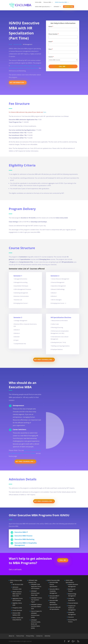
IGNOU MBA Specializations (42, 7)
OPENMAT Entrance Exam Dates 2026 (35, 593)
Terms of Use (20, 636)
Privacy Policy (30, 636)
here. (45, 112)
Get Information (17, 82)
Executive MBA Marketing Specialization (54, 602)
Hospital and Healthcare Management (72, 608)
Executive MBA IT (21, 532)
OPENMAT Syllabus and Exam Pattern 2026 (36, 607)
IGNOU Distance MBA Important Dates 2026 (17, 594)
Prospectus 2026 (17, 608)
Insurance (71, 617)
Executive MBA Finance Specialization (54, 584)
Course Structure (17, 610)
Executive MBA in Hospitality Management (54, 591)
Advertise (47, 636)
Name (51, 26)
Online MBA (38, 2)
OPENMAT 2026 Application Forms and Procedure (36, 586)
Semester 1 (18, 276)
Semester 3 (18, 317)
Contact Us (39, 636)
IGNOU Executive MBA (61, 2)
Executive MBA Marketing (24, 539)
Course (51, 57)
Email (51, 42)
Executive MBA (18, 44)
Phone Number (54, 34)
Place (51, 49)
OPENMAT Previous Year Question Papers (36, 600)
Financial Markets (73, 603)
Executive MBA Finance (23, 536)
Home (10, 44)
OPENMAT (56, 7)
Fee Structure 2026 (18, 584)
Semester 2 (55, 276)
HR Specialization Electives (61, 317)
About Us (11, 636)
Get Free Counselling (43, 360)
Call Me (63, 560)
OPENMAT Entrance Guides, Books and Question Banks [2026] (36, 624)
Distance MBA (47, 2)
